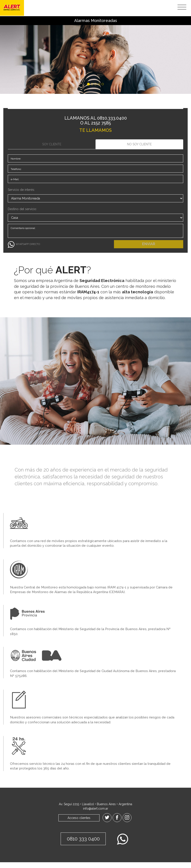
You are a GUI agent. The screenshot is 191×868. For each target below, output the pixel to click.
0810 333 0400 (82, 845)
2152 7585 (101, 123)
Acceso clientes (79, 824)
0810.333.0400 (112, 118)
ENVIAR (149, 250)
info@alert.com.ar (96, 814)
